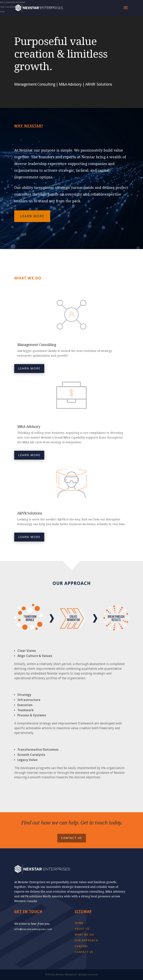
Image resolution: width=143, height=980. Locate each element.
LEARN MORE (32, 216)
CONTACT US (72, 838)
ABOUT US (82, 929)
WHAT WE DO (84, 935)
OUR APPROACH (86, 940)
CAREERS (81, 946)
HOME (79, 923)
